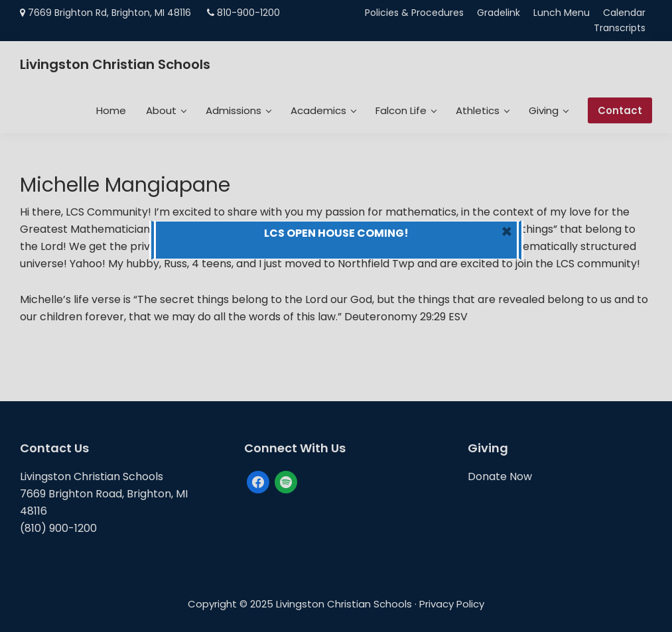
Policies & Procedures (414, 13)
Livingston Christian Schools (115, 64)
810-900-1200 (248, 13)
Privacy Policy (452, 604)
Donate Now (500, 476)
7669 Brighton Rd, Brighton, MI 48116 (109, 13)
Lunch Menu (562, 13)
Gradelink (499, 13)
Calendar (624, 13)
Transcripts (620, 28)
